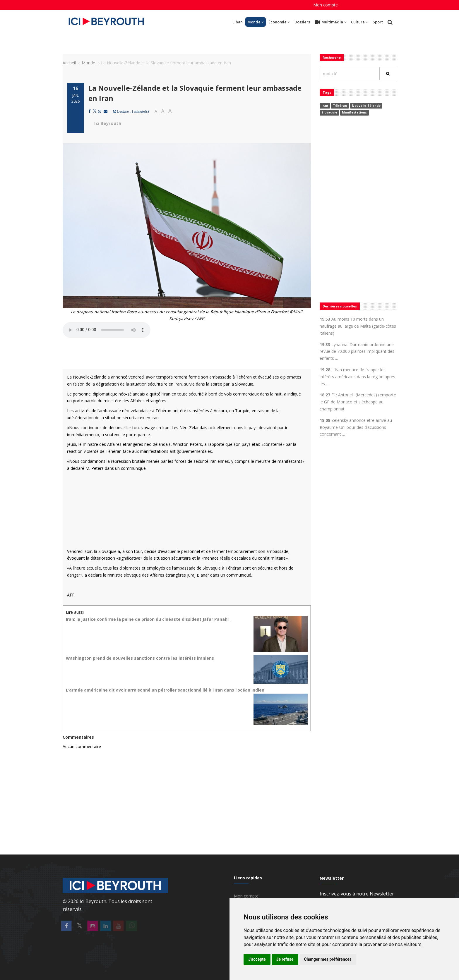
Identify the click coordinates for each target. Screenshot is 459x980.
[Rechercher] (388, 74)
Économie (279, 22)
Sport (378, 22)
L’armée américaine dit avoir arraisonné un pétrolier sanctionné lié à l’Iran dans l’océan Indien (165, 690)
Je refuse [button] (285, 959)
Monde (256, 22)
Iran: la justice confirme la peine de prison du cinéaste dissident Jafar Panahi (148, 619)
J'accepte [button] (257, 959)
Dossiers (302, 22)
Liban (238, 22)
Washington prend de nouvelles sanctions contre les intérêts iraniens (140, 658)
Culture (359, 22)
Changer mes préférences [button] (328, 959)
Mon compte (326, 5)
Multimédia (330, 22)
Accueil (69, 63)
